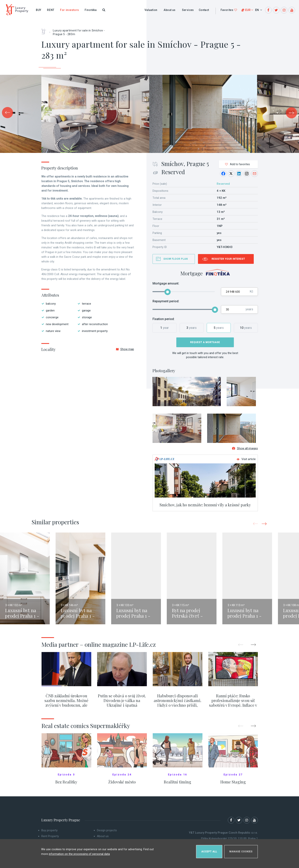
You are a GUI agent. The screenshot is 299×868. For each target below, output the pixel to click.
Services (188, 10)
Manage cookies (241, 850)
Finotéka (91, 10)
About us (169, 10)
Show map (125, 349)
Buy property (49, 833)
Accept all (209, 850)
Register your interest (228, 259)
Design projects (107, 833)
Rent (51, 10)
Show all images (245, 451)
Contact (204, 10)
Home (45, 30)
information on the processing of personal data (79, 852)
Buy (39, 10)
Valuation (151, 10)
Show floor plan (176, 259)
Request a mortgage (205, 342)
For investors (70, 10)
